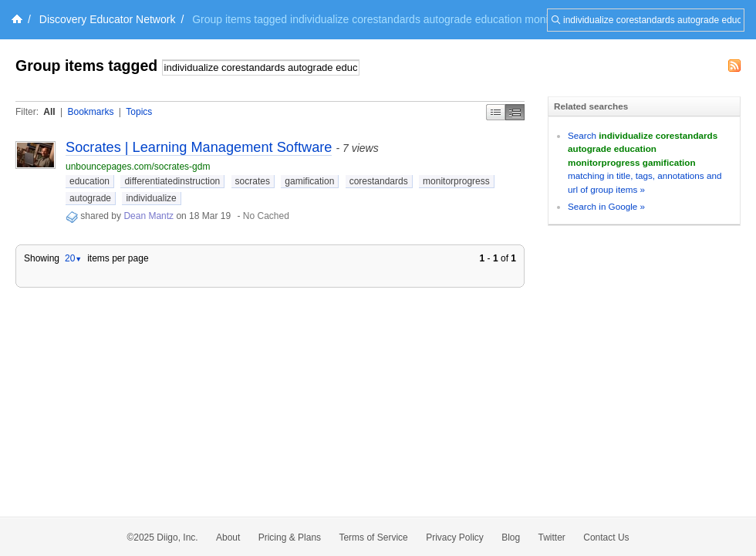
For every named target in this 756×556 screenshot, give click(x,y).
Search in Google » (606, 206)
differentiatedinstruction (172, 181)
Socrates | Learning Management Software (199, 147)
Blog (511, 537)
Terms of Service (373, 537)
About (228, 537)
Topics (139, 112)
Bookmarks (90, 112)
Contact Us (606, 537)
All (49, 112)
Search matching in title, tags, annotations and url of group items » (645, 162)
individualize (151, 198)
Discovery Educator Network (108, 19)
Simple (496, 112)
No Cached (266, 216)
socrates (253, 181)
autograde (90, 198)
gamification (309, 181)
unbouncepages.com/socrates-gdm (138, 167)
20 (73, 258)
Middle (515, 112)
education (89, 181)
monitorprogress (456, 181)
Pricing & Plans (290, 537)
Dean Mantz (148, 216)
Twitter (552, 537)
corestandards (379, 181)
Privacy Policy (455, 537)
